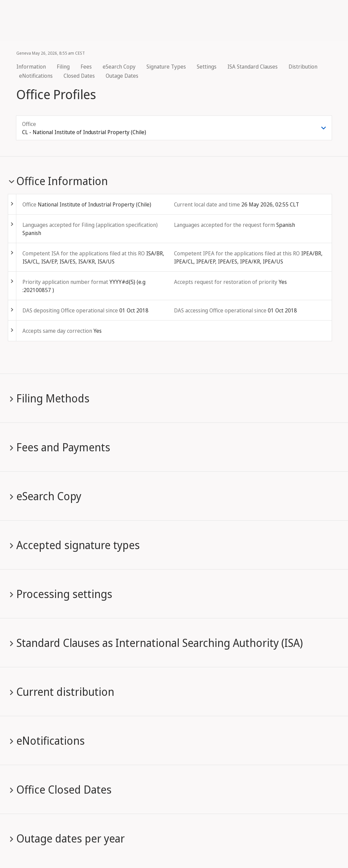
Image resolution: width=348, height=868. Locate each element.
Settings (207, 67)
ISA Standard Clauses (253, 67)
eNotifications (36, 76)
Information (31, 67)
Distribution (303, 67)
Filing (63, 67)
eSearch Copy (119, 67)
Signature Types (166, 67)
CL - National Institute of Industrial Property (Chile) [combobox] (84, 132)
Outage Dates (122, 76)
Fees (86, 67)
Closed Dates (79, 76)
